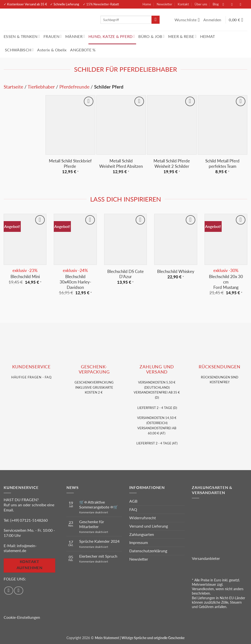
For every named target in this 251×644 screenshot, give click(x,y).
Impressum (139, 542)
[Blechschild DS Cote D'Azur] (125, 239)
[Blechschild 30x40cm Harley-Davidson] (75, 239)
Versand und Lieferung (149, 526)
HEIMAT (208, 36)
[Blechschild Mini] (25, 239)
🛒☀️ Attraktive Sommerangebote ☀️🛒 (99, 504)
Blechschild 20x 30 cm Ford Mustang (226, 282)
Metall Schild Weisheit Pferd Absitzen (121, 164)
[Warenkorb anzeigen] (238, 20)
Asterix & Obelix (52, 50)
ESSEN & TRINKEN (22, 36)
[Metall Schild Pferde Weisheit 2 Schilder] (172, 125)
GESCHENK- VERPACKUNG (94, 369)
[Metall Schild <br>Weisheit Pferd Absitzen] (121, 125)
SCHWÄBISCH (19, 50)
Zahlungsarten (142, 534)
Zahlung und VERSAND (157, 369)
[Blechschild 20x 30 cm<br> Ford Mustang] (226, 239)
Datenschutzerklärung (148, 551)
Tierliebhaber (41, 87)
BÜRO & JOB (151, 36)
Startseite (13, 87)
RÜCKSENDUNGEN (219, 367)
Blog (216, 4)
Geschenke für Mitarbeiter (92, 524)
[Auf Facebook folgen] (226, 4)
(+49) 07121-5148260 (29, 520)
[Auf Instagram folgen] (234, 4)
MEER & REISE (182, 36)
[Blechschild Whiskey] (176, 239)
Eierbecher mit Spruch (98, 556)
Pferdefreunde (74, 87)
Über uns (201, 4)
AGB (133, 501)
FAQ (133, 509)
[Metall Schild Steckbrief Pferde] (70, 125)
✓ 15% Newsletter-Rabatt (101, 4)
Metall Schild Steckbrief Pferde (70, 164)
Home (147, 4)
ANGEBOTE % (83, 50)
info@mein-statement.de (20, 548)
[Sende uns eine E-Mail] (243, 4)
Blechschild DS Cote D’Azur (125, 274)
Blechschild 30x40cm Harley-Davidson (75, 282)
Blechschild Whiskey (176, 271)
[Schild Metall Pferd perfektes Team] (223, 125)
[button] (213, 20)
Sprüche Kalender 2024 (99, 541)
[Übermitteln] (156, 20)
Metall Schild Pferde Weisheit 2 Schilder (172, 164)
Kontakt (183, 4)
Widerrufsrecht (143, 518)
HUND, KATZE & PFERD (112, 36)
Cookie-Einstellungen (22, 617)
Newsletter (164, 4)
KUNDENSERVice (31, 367)
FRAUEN (53, 36)
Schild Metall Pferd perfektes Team (222, 164)
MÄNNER (75, 36)
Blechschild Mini (25, 277)
